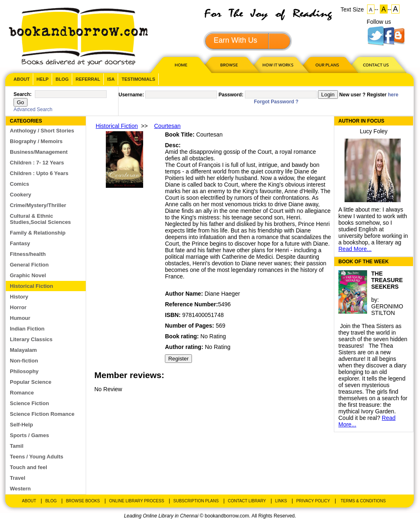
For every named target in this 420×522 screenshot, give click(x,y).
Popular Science (31, 382)
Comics (19, 184)
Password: (231, 95)
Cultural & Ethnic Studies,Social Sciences (40, 219)
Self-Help (21, 425)
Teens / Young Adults (37, 457)
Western (20, 489)
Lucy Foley (374, 131)
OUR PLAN (327, 65)
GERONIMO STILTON (387, 310)
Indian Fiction (27, 329)
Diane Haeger (222, 294)
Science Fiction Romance (42, 414)
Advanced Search (33, 109)
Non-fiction (24, 361)
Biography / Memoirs (36, 141)
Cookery (21, 195)
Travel (18, 478)
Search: (23, 94)
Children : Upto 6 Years (39, 173)
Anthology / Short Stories (42, 131)
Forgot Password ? (276, 102)
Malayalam (23, 350)
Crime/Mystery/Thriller (38, 205)
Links (281, 501)
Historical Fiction (31, 286)
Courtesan (168, 126)
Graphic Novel (28, 275)
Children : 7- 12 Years (37, 163)
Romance (22, 393)
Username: (131, 95)
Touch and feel (29, 467)
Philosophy (24, 371)
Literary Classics (31, 339)
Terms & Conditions (363, 501)
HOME (179, 65)
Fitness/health (28, 254)
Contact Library (247, 501)
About (22, 79)
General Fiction (29, 265)
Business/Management (39, 152)
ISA (111, 79)
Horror (18, 307)
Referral (88, 79)
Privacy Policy (313, 501)
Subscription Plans (196, 501)
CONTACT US (375, 65)
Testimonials (138, 79)
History (19, 297)
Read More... (355, 249)
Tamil (17, 446)
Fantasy (20, 243)
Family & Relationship (38, 233)
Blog (62, 79)
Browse (230, 65)
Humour (20, 318)
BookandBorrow (78, 37)
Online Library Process (137, 501)
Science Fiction (29, 403)
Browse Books (83, 501)
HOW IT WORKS (278, 65)
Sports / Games (29, 435)
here (393, 95)
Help (42, 79)
